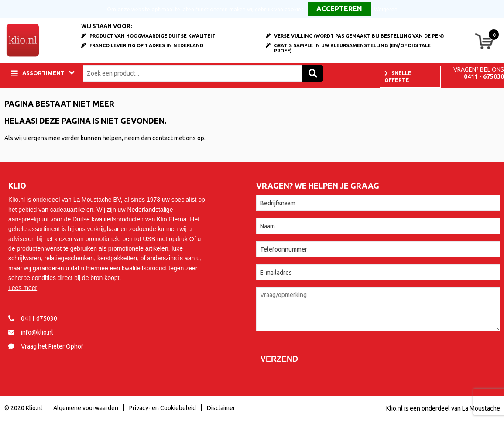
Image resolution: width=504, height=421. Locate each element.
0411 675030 (39, 318)
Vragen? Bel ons (479, 69)
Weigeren (386, 9)
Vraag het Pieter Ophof (52, 346)
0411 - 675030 (484, 76)
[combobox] (195, 73)
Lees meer (23, 288)
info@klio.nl (37, 332)
